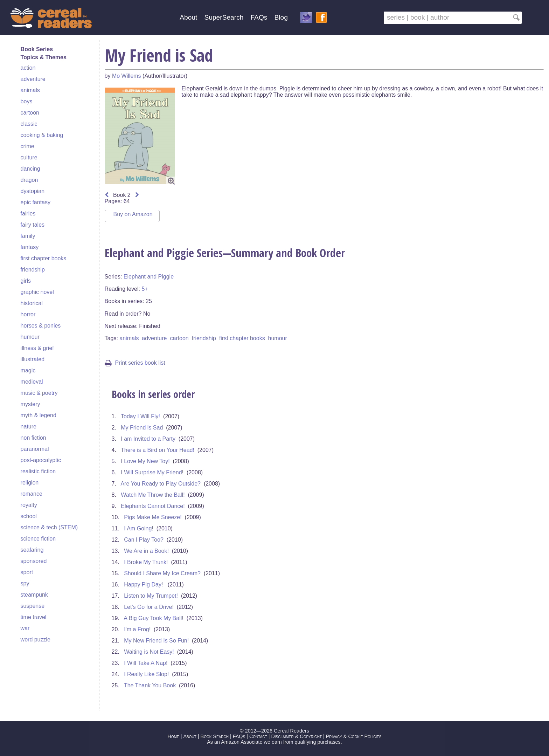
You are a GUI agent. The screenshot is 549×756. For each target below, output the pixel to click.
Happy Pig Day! (144, 585)
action (28, 68)
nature (29, 427)
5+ (145, 289)
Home (173, 736)
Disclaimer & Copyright (296, 736)
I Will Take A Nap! (146, 663)
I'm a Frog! (137, 629)
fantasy (30, 247)
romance (32, 494)
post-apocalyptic (41, 460)
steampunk (34, 595)
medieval (32, 382)
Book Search (215, 736)
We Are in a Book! (146, 551)
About (188, 17)
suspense (33, 606)
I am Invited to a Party (148, 439)
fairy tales (33, 225)
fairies (28, 214)
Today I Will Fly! (140, 416)
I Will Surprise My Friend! (152, 472)
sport (27, 572)
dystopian (33, 191)
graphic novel (37, 292)
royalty (29, 505)
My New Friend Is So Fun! (156, 641)
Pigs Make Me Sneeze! (153, 517)
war (25, 628)
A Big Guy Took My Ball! (153, 618)
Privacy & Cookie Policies (354, 736)
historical (32, 303)
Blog (281, 17)
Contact (258, 736)
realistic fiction (38, 471)
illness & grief (37, 348)
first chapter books (44, 258)
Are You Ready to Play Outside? (161, 484)
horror (28, 314)
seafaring (32, 550)
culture (29, 157)
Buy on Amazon (133, 214)
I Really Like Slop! (146, 674)
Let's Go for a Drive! (149, 607)
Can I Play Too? (144, 540)
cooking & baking (42, 135)
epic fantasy (36, 202)
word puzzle (36, 640)
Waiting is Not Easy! (149, 652)
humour (30, 337)
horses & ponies (41, 326)
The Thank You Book (150, 685)
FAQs (259, 17)
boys (27, 101)
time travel (34, 617)
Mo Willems (127, 76)
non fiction (33, 438)
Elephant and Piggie (149, 277)
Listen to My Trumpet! (151, 596)
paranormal (35, 449)
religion (30, 483)
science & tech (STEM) (49, 527)
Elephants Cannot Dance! (153, 506)
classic (29, 124)
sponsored (34, 561)
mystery (30, 404)
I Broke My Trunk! (146, 562)
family (28, 236)
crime (27, 146)
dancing (30, 169)
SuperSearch (224, 17)
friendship (33, 270)
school (29, 516)
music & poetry (39, 393)
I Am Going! (139, 528)
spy (25, 583)
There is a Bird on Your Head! (158, 450)
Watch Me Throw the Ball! (153, 495)
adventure (33, 79)
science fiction (38, 539)
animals (30, 90)
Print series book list (135, 363)
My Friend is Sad (142, 428)
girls (26, 281)
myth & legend (39, 415)
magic (28, 370)
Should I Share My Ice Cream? (162, 573)
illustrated (33, 359)
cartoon (30, 113)
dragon (29, 180)
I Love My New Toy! (145, 461)
